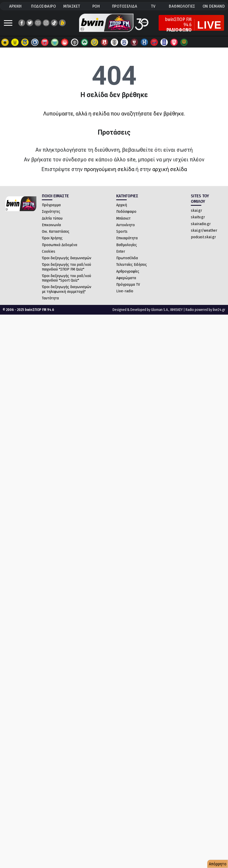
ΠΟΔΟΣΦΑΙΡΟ (43, 6)
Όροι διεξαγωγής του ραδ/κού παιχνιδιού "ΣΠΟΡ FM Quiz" (66, 267)
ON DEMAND (214, 6)
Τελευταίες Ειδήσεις (132, 264)
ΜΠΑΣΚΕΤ (72, 6)
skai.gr (196, 210)
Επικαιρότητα (127, 238)
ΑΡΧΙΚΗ (15, 6)
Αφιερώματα (126, 278)
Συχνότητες (51, 211)
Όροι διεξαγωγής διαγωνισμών (67, 258)
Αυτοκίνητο (126, 225)
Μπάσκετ (123, 218)
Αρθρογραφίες (128, 271)
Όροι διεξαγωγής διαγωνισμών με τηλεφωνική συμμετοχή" (67, 289)
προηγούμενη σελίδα (109, 169)
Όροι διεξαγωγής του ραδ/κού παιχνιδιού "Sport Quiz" (66, 278)
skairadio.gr (201, 224)
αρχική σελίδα (170, 169)
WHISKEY (176, 310)
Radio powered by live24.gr (205, 310)
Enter (121, 251)
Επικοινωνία (51, 225)
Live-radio (125, 291)
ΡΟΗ (96, 6)
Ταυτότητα (50, 298)
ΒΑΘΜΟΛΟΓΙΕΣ (182, 6)
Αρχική (122, 205)
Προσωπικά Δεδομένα (60, 245)
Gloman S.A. (160, 310)
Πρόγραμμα (51, 205)
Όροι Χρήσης (52, 238)
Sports (122, 231)
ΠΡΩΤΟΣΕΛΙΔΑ (125, 6)
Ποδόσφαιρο (126, 211)
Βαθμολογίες (127, 245)
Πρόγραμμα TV (128, 284)
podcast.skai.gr (203, 237)
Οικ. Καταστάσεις (56, 231)
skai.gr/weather (204, 230)
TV (153, 6)
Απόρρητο (218, 864)
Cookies (49, 251)
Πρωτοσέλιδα (127, 258)
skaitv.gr (198, 217)
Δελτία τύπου (52, 218)
